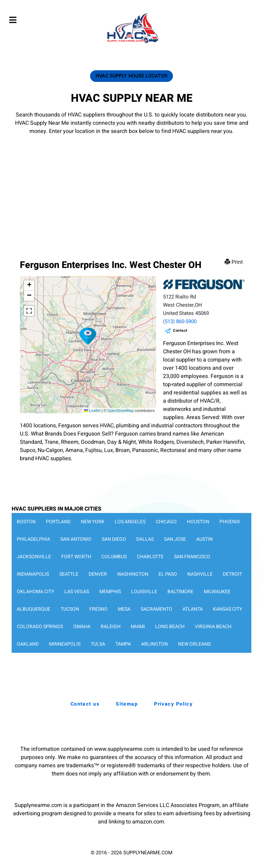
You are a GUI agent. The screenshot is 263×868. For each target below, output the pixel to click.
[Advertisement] (131, 187)
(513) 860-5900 (180, 321)
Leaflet (92, 411)
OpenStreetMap (121, 411)
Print (234, 262)
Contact (180, 331)
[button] (88, 336)
